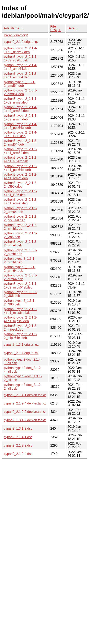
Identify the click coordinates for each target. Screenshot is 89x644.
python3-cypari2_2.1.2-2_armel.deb (21, 243)
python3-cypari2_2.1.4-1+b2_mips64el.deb (21, 286)
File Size (54, 28)
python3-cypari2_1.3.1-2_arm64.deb (21, 277)
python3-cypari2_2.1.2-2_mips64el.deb (21, 336)
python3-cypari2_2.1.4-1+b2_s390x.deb (21, 58)
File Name (12, 28)
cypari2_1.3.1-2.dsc (18, 428)
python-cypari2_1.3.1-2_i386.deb (20, 303)
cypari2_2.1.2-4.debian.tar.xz (25, 403)
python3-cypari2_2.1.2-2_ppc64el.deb (21, 218)
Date (71, 28)
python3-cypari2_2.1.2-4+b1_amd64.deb (21, 75)
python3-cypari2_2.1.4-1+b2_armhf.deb (21, 118)
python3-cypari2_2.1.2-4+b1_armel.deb (21, 201)
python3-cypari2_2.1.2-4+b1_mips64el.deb (21, 311)
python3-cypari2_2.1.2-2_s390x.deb (21, 185)
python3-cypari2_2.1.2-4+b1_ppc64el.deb (21, 168)
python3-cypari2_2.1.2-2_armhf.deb (21, 227)
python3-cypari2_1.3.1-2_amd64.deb (21, 92)
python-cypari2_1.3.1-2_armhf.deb (20, 260)
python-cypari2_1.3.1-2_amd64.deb (20, 84)
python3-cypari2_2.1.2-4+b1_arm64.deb (21, 151)
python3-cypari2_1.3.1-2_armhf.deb (21, 252)
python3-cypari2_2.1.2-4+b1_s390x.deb (21, 159)
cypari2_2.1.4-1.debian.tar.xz (25, 395)
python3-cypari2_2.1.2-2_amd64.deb (21, 143)
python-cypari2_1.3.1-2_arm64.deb (20, 269)
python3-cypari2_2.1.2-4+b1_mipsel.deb (21, 319)
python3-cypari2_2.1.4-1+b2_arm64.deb (21, 109)
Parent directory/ (16, 35)
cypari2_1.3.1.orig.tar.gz (21, 345)
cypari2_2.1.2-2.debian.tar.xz (25, 412)
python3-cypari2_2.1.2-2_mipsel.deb (21, 328)
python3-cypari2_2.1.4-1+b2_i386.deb (21, 134)
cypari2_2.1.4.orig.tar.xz (21, 353)
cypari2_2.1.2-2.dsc (18, 445)
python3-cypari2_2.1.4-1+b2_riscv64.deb (21, 50)
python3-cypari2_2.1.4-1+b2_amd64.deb (21, 67)
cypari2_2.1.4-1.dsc (18, 437)
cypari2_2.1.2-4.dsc (18, 454)
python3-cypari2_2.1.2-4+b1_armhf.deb (21, 176)
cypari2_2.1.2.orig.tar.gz (21, 42)
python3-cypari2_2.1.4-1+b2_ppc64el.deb (21, 126)
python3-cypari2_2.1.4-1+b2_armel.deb (21, 101)
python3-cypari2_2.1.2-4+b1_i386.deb (21, 193)
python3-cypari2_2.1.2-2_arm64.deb (21, 210)
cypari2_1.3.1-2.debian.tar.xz (25, 420)
